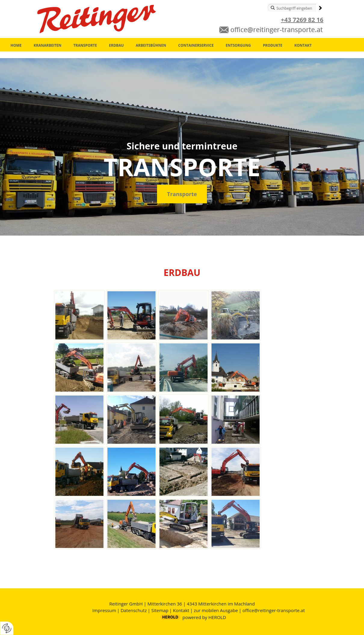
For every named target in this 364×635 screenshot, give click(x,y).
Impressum (104, 610)
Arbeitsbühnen (151, 45)
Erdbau (116, 45)
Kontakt (303, 45)
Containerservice (196, 45)
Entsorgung (238, 45)
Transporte (85, 45)
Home (16, 45)
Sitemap (160, 610)
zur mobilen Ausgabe (216, 610)
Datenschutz (134, 610)
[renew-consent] (7, 628)
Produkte (273, 45)
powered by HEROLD (204, 617)
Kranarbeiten (48, 45)
